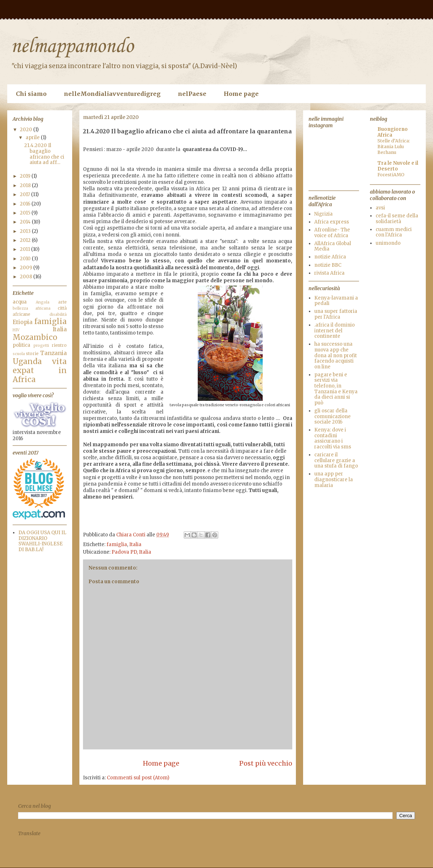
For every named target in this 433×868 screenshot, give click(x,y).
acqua (20, 302)
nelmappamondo (72, 47)
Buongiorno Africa (393, 132)
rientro (59, 345)
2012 (26, 240)
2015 (26, 213)
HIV (16, 330)
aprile (33, 138)
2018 (26, 185)
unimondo (388, 243)
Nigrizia (323, 214)
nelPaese (192, 94)
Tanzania (53, 353)
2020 (27, 130)
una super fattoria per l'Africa (336, 314)
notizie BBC (328, 265)
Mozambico (35, 337)
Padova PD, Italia (131, 552)
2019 (26, 176)
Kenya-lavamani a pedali (336, 301)
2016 (26, 204)
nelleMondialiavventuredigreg (112, 94)
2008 (27, 277)
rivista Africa (329, 273)
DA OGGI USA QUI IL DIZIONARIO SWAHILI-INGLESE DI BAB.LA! (42, 541)
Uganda (27, 362)
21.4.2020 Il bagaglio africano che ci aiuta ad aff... (44, 154)
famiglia (117, 544)
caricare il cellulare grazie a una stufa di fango (336, 460)
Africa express (332, 222)
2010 (26, 259)
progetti (41, 346)
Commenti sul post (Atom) (138, 778)
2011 (25, 249)
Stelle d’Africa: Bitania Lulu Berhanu (394, 147)
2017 (25, 194)
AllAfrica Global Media (333, 246)
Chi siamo (31, 94)
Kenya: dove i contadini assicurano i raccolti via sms (333, 438)
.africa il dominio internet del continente (334, 331)
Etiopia (23, 322)
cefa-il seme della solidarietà (397, 219)
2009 (27, 268)
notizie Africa (330, 257)
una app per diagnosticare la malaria (334, 479)
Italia (135, 544)
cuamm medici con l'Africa (394, 232)
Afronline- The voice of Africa (332, 233)
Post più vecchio (266, 763)
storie (32, 353)
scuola (19, 354)
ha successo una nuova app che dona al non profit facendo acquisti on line (336, 355)
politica (21, 345)
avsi (380, 208)
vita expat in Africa (40, 371)
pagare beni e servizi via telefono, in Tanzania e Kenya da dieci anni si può (336, 389)
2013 (26, 231)
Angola (43, 302)
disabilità (58, 315)
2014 (26, 222)
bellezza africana (32, 308)
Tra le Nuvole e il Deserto (398, 166)
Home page (241, 94)
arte (62, 302)
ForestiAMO (391, 175)
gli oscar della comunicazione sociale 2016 (333, 416)
